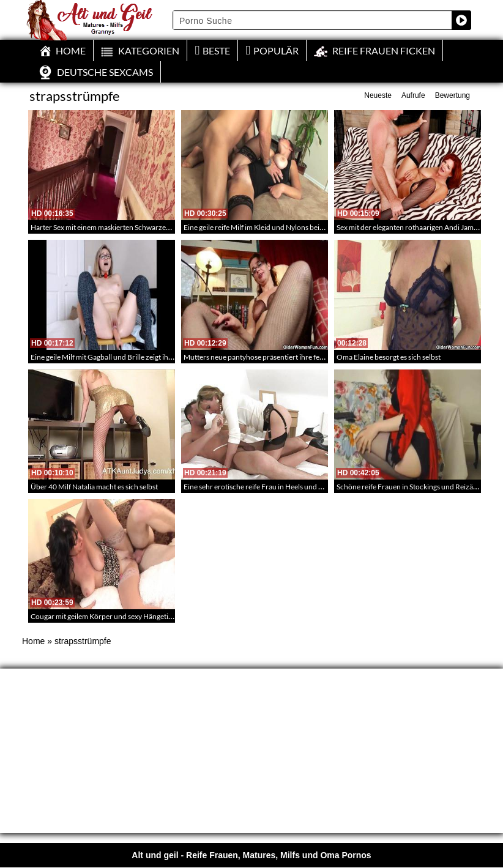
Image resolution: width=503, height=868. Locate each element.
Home (33, 641)
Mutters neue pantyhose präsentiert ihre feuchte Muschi (273, 357)
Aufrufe (413, 95)
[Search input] (313, 20)
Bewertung (453, 95)
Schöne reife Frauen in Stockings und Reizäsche (412, 487)
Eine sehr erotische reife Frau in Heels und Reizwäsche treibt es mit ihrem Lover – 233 (319, 487)
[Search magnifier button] (461, 20)
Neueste (378, 95)
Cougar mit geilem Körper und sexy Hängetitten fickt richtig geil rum (138, 616)
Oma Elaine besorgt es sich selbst (389, 357)
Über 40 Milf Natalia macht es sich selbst (94, 487)
